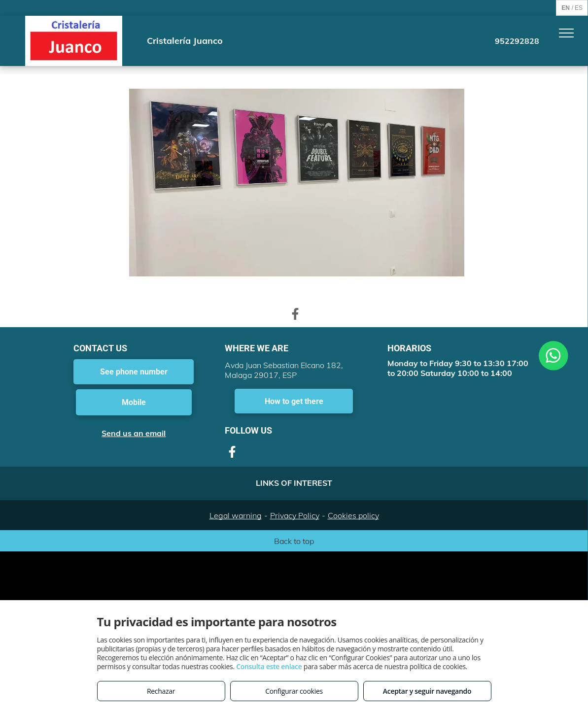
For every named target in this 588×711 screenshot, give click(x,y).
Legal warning (236, 515)
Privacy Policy (295, 515)
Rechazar (161, 691)
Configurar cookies (294, 691)
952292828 (517, 41)
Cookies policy (353, 515)
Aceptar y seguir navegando (427, 691)
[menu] (566, 33)
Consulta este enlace (269, 666)
